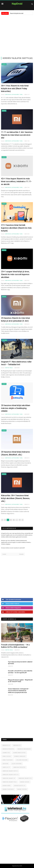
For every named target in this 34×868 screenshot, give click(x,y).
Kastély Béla (9, 368)
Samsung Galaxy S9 (9, 778)
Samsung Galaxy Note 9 (10, 771)
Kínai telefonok (8, 760)
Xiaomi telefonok (8, 789)
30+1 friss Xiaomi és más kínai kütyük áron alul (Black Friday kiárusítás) (15, 89)
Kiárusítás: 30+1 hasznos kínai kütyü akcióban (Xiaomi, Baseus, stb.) (16, 498)
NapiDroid (17, 4)
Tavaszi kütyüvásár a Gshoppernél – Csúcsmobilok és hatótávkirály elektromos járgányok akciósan (19, 691)
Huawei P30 (6, 753)
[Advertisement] (17, 36)
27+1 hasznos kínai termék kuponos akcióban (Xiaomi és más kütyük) (16, 228)
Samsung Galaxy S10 (25, 778)
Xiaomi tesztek (22, 789)
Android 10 (17, 745)
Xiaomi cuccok (25, 782)
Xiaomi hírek (7, 786)
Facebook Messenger (24, 749)
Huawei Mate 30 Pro (19, 753)
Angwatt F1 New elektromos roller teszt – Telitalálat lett (16, 363)
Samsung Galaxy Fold (10, 782)
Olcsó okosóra (17, 764)
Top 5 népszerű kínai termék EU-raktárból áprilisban (20, 663)
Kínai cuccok (7, 756)
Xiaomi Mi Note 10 (19, 786)
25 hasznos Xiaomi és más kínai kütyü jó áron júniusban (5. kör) (15, 319)
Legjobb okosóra (22, 760)
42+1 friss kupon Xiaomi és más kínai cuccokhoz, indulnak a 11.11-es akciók (16, 181)
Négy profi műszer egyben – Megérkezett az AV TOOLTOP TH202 (20, 681)
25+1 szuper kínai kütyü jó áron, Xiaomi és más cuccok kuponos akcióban (15, 274)
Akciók (4, 64)
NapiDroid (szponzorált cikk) (14, 95)
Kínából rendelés (20, 756)
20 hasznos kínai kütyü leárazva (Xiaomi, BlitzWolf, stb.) (15, 453)
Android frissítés (8, 749)
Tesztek (4, 340)
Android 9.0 (6, 745)
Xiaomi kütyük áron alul (17, 13)
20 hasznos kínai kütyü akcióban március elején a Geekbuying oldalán (16, 408)
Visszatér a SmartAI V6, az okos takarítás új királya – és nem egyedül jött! (20, 672)
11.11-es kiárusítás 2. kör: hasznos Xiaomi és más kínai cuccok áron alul (17, 135)
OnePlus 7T (6, 767)
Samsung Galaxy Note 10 (10, 775)
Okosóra (5, 764)
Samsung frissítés (19, 767)
